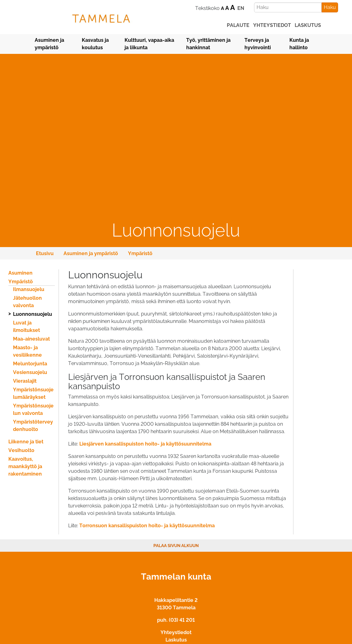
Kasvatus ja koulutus (95, 44)
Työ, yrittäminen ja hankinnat (208, 44)
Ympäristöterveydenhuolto (33, 426)
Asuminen (20, 273)
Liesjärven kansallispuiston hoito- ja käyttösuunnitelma (145, 444)
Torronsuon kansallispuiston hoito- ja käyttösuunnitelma (147, 526)
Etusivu (45, 253)
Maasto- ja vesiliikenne (27, 351)
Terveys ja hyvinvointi (258, 44)
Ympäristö (140, 253)
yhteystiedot (272, 25)
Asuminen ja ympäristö (49, 44)
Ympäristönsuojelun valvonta (33, 409)
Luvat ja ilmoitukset (26, 326)
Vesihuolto (21, 450)
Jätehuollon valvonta (27, 302)
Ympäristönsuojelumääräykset (33, 393)
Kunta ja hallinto (299, 44)
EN (241, 8)
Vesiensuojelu (30, 372)
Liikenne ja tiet (26, 442)
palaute (238, 25)
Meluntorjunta (30, 364)
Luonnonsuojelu (33, 314)
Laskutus (176, 640)
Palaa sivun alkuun (176, 546)
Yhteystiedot (176, 632)
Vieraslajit (25, 381)
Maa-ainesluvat (31, 339)
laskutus (308, 25)
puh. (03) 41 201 (176, 620)
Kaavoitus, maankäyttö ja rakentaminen (25, 466)
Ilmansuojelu (29, 289)
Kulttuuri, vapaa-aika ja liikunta (149, 44)
